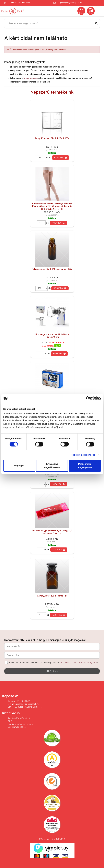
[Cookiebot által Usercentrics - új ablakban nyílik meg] (88, 398)
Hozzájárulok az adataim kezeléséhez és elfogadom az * (51, 662)
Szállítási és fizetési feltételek (21, 724)
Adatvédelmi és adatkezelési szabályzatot (78, 663)
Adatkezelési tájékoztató (19, 718)
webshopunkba (31, 78)
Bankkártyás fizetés (17, 727)
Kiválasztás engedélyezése (52, 466)
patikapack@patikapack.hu (71, 3)
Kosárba (61, 158)
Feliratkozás (52, 671)
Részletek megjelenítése (83, 455)
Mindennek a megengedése (85, 466)
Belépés (81, 11)
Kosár (91, 11)
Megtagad (19, 466)
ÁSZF (10, 721)
